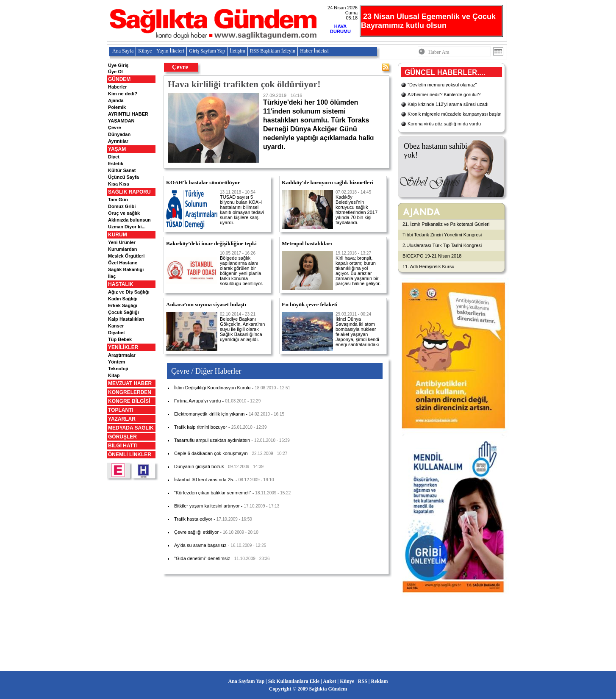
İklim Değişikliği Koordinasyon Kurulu (212, 388)
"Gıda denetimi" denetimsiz (202, 558)
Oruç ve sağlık (124, 213)
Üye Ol (115, 72)
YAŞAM (117, 149)
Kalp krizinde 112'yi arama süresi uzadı (448, 104)
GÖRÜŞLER (122, 437)
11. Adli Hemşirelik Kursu (428, 266)
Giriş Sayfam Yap (207, 51)
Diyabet (117, 333)
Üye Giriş (118, 65)
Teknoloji (118, 369)
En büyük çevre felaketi (310, 304)
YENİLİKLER (123, 347)
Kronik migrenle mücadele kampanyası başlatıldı (458, 114)
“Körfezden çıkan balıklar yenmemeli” (213, 493)
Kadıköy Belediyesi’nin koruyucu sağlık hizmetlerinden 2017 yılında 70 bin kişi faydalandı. (357, 207)
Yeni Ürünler (122, 242)
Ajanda (116, 100)
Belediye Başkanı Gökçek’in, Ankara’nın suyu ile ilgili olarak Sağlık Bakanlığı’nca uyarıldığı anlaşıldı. (242, 327)
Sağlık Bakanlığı (126, 269)
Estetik (116, 164)
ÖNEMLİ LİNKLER (130, 455)
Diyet (114, 157)
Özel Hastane (123, 263)
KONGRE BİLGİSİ (129, 401)
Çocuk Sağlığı (123, 312)
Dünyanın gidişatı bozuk (199, 466)
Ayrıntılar (118, 141)
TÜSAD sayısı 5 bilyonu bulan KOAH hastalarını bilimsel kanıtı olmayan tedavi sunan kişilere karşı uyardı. (242, 207)
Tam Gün (118, 200)
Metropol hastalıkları (307, 243)
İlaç (112, 276)
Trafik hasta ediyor (193, 519)
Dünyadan (119, 134)
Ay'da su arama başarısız (200, 545)
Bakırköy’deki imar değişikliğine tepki (211, 243)
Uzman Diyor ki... (127, 227)
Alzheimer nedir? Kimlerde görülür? (444, 94)
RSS (363, 681)
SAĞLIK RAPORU (129, 192)
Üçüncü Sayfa (123, 177)
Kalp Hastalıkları (126, 319)
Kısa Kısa (119, 184)
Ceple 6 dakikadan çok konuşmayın (211, 453)
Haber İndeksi (314, 51)
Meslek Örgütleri (126, 256)
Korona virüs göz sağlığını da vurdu (444, 124)
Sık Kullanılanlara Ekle (294, 681)
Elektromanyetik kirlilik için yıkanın (209, 414)
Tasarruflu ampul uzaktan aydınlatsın (212, 440)
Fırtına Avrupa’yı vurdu (197, 401)
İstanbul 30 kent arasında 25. (204, 480)
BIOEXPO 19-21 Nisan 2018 (432, 256)
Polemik (117, 107)
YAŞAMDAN (121, 121)
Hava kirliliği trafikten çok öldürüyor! (244, 84)
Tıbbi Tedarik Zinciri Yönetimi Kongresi (442, 235)
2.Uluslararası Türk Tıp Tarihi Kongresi (442, 245)
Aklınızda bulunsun (129, 220)
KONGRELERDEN (130, 392)
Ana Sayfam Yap (247, 681)
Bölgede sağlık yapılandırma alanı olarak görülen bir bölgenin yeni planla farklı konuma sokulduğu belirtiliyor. (241, 268)
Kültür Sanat (122, 170)
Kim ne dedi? (123, 94)
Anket (329, 681)
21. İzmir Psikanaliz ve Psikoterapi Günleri (446, 224)
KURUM (118, 235)
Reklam (379, 681)
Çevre (115, 128)
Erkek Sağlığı (123, 305)
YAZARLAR (122, 419)
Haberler (118, 87)
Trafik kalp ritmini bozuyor (201, 427)
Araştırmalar (122, 355)
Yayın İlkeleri (170, 51)
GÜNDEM (119, 79)
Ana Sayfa (123, 51)
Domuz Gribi (122, 206)
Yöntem (117, 362)
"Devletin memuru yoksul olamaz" (442, 85)
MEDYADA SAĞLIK (131, 428)
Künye (145, 51)
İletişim (237, 51)
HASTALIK (121, 284)
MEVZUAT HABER (130, 383)
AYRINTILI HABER (128, 114)
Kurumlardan (122, 249)
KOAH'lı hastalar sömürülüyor (203, 182)
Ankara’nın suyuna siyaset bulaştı (206, 304)
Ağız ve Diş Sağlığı (129, 292)
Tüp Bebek (120, 339)
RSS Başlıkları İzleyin (273, 51)
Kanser (116, 326)
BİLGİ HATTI (123, 446)
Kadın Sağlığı (123, 299)
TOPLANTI (121, 410)
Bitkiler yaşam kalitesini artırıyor (207, 506)
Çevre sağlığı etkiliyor (196, 532)
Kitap (114, 375)
